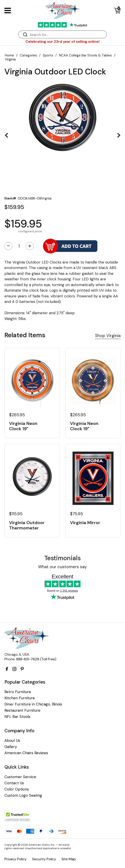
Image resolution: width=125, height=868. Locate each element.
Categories (28, 55)
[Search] (67, 35)
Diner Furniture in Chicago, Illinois (33, 704)
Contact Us (14, 783)
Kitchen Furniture (20, 698)
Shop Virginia (108, 336)
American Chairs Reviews (26, 753)
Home (9, 55)
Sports (48, 55)
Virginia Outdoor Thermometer (27, 525)
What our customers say (62, 567)
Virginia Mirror (85, 523)
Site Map (69, 859)
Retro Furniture (18, 692)
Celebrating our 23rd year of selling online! (62, 42)
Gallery (11, 747)
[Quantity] (19, 246)
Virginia (10, 59)
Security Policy (44, 859)
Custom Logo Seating (23, 795)
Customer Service (20, 777)
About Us (12, 741)
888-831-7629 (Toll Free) (36, 659)
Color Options (17, 789)
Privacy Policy (16, 859)
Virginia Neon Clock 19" (23, 426)
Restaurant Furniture (22, 710)
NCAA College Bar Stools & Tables (85, 55)
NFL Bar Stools (17, 717)
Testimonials (62, 558)
